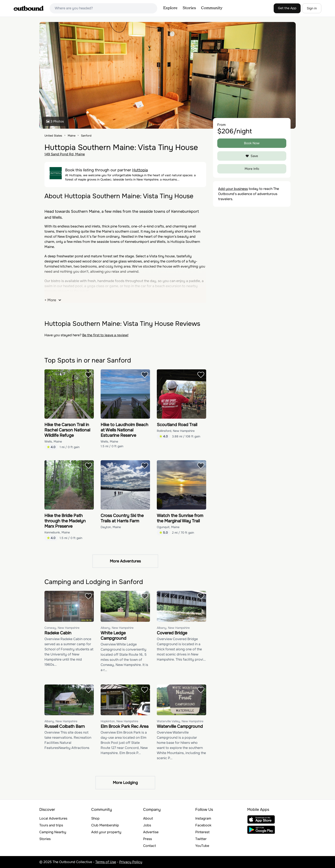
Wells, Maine (53, 441)
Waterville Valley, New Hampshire (180, 721)
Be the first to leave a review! (105, 335)
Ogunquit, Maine (168, 527)
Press (148, 839)
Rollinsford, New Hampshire (176, 431)
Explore (170, 8)
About (148, 818)
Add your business (233, 189)
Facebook (203, 825)
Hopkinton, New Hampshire (119, 721)
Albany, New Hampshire (117, 628)
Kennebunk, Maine (57, 532)
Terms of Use (106, 862)
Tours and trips (51, 825)
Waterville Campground (180, 726)
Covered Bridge (172, 633)
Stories (189, 8)
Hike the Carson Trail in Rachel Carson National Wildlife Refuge (67, 430)
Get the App (287, 8)
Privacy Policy (131, 862)
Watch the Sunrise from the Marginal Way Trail (180, 518)
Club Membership (105, 825)
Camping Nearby (53, 832)
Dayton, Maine (111, 527)
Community (212, 8)
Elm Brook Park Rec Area (125, 726)
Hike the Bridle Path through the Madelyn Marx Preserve (65, 521)
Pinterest (202, 832)
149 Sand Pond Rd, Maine (65, 154)
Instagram (203, 818)
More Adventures (125, 561)
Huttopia (140, 170)
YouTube (202, 846)
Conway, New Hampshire (62, 628)
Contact (150, 846)
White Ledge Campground (113, 636)
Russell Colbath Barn (65, 726)
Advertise (151, 832)
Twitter (201, 839)
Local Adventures (53, 818)
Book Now (252, 143)
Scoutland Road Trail (177, 425)
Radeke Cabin (58, 633)
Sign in (312, 8)
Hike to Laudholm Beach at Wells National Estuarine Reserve (124, 430)
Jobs (147, 825)
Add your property (106, 832)
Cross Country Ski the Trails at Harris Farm (122, 518)
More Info (252, 169)
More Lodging (125, 783)
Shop (95, 818)
